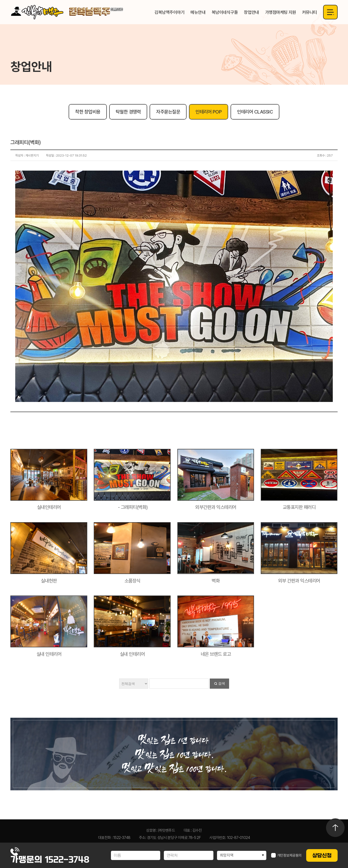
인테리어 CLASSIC (255, 112)
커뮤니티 (310, 12)
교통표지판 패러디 (299, 507)
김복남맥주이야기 (169, 12)
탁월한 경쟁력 (128, 112)
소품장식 (132, 581)
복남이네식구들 (225, 12)
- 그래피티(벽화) (132, 507)
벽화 (216, 581)
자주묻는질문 (168, 112)
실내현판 (49, 581)
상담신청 (322, 855)
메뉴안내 (198, 12)
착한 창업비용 (88, 112)
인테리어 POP (209, 112)
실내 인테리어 (49, 654)
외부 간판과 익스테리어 (299, 581)
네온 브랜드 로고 (216, 654)
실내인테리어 (49, 507)
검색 (222, 683)
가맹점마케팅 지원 (281, 12)
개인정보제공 (286, 855)
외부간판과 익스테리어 (216, 507)
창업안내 (251, 12)
